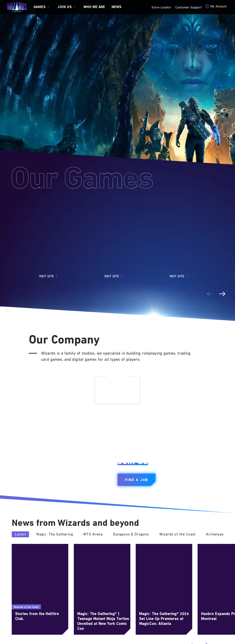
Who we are (94, 7)
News (117, 7)
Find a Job (137, 480)
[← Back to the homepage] (17, 7)
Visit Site (49, 276)
